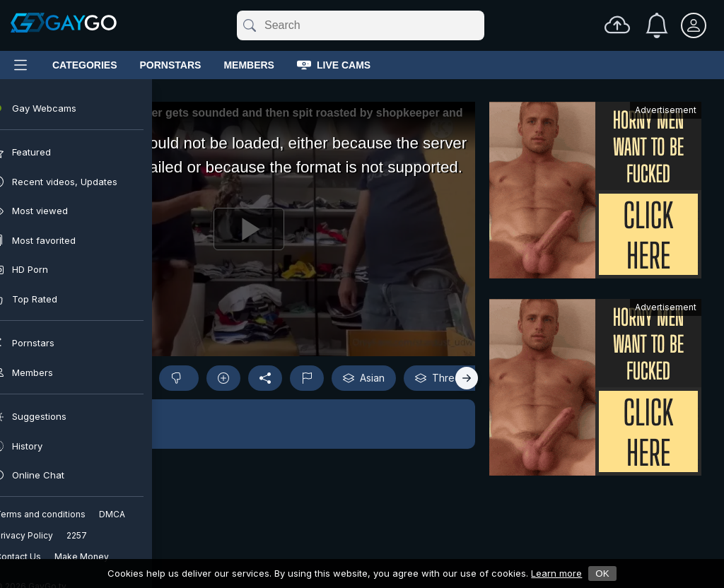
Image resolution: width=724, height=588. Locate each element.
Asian (364, 378)
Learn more (556, 573)
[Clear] (481, 25)
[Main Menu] (21, 65)
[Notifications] (657, 25)
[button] (249, 424)
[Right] (467, 378)
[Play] (249, 229)
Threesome (451, 378)
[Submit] (249, 25)
